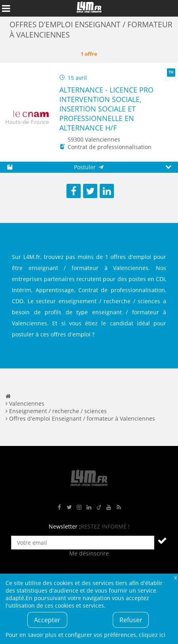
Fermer (175, 577)
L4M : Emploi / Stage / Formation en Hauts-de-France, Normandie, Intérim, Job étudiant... (89, 8)
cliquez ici (152, 635)
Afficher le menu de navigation (6, 8)
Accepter (47, 620)
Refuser (131, 620)
